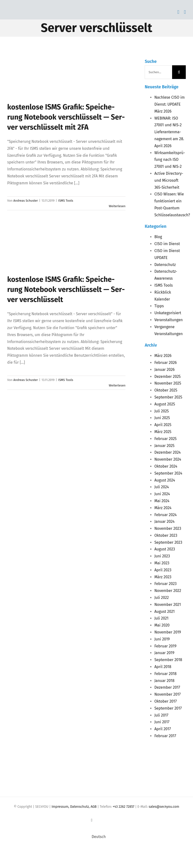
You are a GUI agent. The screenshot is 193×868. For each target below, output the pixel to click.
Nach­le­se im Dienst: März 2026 (169, 104)
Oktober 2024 (166, 466)
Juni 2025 (162, 418)
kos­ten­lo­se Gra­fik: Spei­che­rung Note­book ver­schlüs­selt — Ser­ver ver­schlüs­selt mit (66, 117)
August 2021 (165, 612)
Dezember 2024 (168, 452)
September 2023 (168, 542)
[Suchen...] (158, 72)
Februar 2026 (165, 363)
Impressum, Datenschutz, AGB (74, 807)
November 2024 (168, 459)
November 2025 (168, 383)
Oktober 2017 (165, 701)
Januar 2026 (165, 370)
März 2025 (163, 432)
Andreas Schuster (26, 201)
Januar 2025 (164, 446)
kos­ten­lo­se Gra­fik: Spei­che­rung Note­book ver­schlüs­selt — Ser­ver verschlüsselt (66, 289)
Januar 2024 (164, 521)
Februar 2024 (165, 515)
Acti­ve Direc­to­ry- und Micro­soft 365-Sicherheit (169, 180)
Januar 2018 (164, 681)
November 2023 (168, 528)
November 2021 (168, 605)
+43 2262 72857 (124, 807)
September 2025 (168, 397)
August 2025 (165, 404)
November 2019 (168, 632)
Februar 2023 (165, 584)
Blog (158, 237)
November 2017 (168, 694)
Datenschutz (165, 265)
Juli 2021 (161, 618)
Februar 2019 (165, 646)
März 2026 (163, 356)
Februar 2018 (165, 674)
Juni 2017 (162, 722)
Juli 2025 (162, 411)
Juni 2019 (162, 639)
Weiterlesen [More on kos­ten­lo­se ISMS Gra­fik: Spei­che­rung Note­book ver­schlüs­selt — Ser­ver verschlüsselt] (117, 385)
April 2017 (163, 729)
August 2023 (165, 549)
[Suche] (179, 72)
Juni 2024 (162, 494)
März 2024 (163, 508)
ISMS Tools (66, 201)
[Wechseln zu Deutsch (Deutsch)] (96, 837)
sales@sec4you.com (164, 807)
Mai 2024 (162, 501)
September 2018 (168, 660)
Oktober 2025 (166, 390)
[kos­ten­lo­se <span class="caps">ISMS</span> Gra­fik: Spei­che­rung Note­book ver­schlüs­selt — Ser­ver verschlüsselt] (46, 250)
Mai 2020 (162, 625)
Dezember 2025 (167, 377)
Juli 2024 (162, 487)
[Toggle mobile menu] (185, 12)
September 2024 (168, 473)
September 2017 (168, 708)
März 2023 (163, 577)
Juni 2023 (162, 556)
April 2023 (163, 570)
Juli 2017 (161, 715)
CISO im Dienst (167, 244)
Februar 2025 (165, 439)
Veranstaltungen (168, 320)
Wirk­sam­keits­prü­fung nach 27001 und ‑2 (170, 160)
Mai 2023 (162, 563)
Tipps (159, 306)
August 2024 (165, 480)
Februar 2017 (165, 736)
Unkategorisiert (168, 313)
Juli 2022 (162, 598)
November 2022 (168, 591)
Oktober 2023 (166, 535)
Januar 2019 (164, 653)
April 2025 (163, 425)
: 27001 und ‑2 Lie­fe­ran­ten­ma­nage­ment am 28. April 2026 (169, 132)
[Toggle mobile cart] (178, 12)
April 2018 (163, 667)
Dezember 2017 (167, 687)
